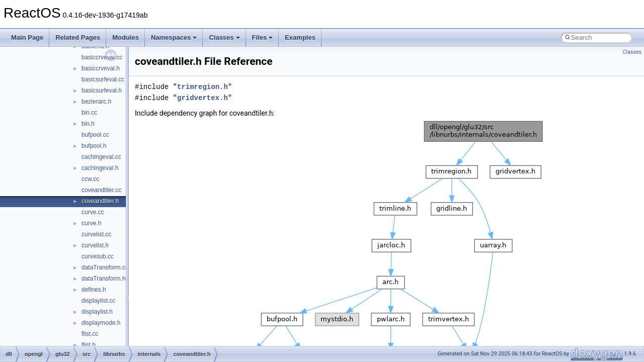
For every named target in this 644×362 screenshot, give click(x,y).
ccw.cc (90, 179)
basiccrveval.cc (102, 57)
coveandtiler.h (100, 201)
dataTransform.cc (105, 267)
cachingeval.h (100, 168)
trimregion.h (203, 87)
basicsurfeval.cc (103, 79)
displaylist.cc (98, 301)
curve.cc (93, 212)
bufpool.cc (95, 135)
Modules (126, 37)
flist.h (89, 345)
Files (263, 37)
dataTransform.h (104, 279)
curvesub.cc (98, 256)
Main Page (27, 37)
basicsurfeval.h (102, 90)
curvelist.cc (96, 234)
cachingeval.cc (101, 157)
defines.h (94, 290)
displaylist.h (97, 312)
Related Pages (78, 37)
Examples (300, 37)
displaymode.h (101, 323)
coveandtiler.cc (101, 190)
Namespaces (174, 37)
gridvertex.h (203, 98)
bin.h (88, 124)
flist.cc (90, 334)
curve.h (91, 223)
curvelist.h (95, 245)
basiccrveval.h (101, 68)
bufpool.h (94, 146)
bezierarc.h (96, 102)
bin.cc (89, 113)
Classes (224, 37)
